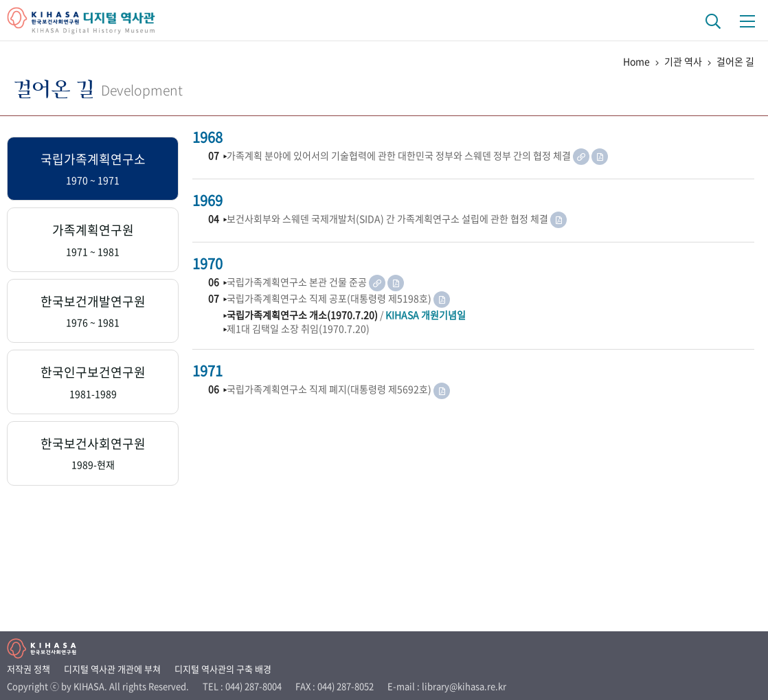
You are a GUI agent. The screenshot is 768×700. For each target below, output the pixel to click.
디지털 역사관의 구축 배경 (223, 669)
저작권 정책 (29, 669)
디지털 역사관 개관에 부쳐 (112, 669)
